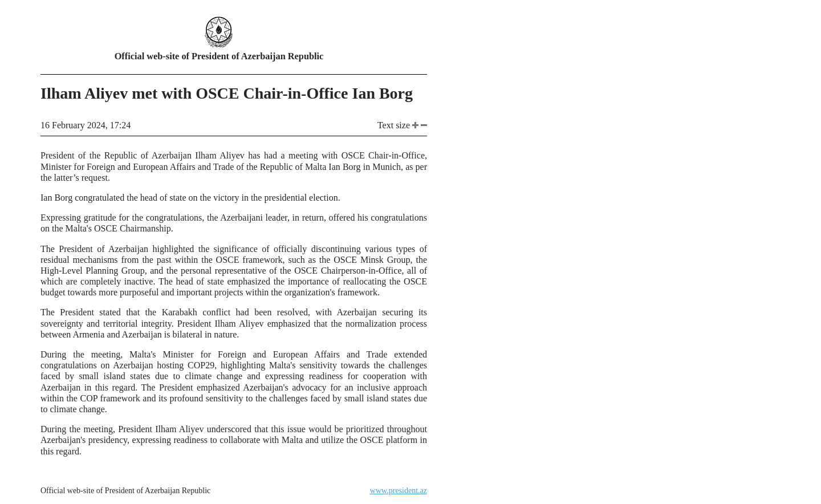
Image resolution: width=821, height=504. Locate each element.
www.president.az (399, 491)
